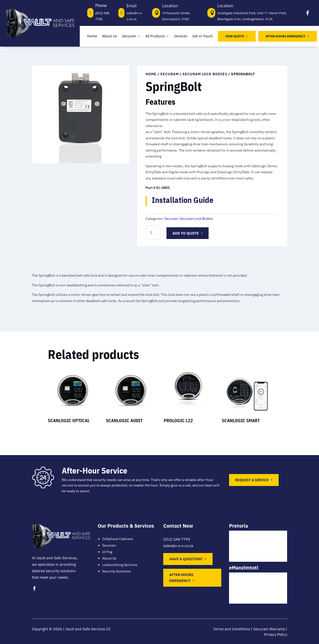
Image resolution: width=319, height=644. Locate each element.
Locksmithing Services (120, 565)
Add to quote (186, 233)
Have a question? (186, 559)
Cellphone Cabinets (118, 539)
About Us (110, 36)
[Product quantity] (153, 233)
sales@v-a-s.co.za (178, 546)
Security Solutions (117, 571)
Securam (131, 36)
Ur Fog (107, 552)
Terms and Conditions (232, 629)
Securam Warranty (269, 629)
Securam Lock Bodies (205, 74)
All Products (157, 36)
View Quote (237, 36)
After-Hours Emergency (288, 36)
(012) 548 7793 (177, 539)
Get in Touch (203, 36)
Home (92, 36)
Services (181, 36)
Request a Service (252, 480)
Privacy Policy (276, 634)
